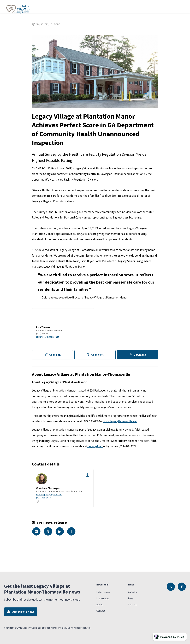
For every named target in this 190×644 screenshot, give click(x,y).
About (100, 604)
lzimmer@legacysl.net (48, 337)
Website (133, 592)
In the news (103, 598)
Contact (101, 611)
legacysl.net (95, 446)
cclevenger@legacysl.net (49, 494)
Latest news (103, 592)
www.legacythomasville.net (120, 421)
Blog (131, 598)
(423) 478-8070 (43, 498)
